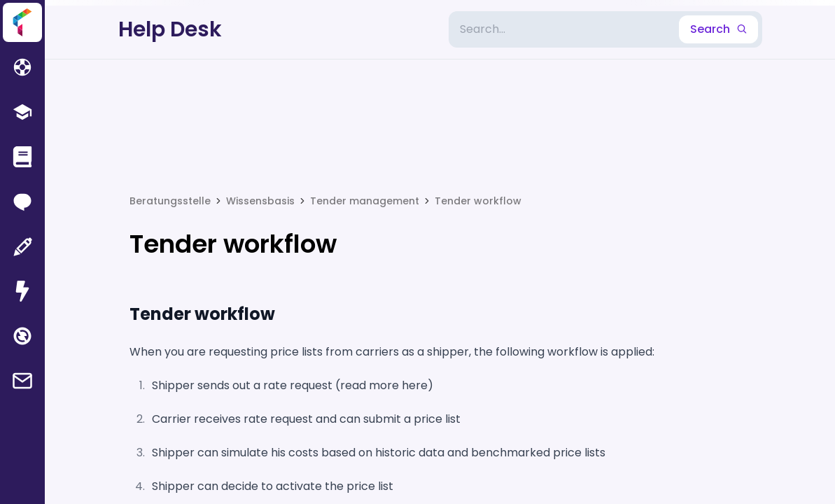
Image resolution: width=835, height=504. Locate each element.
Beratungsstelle (170, 201)
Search (718, 29)
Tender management (365, 201)
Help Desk (170, 29)
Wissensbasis (260, 201)
